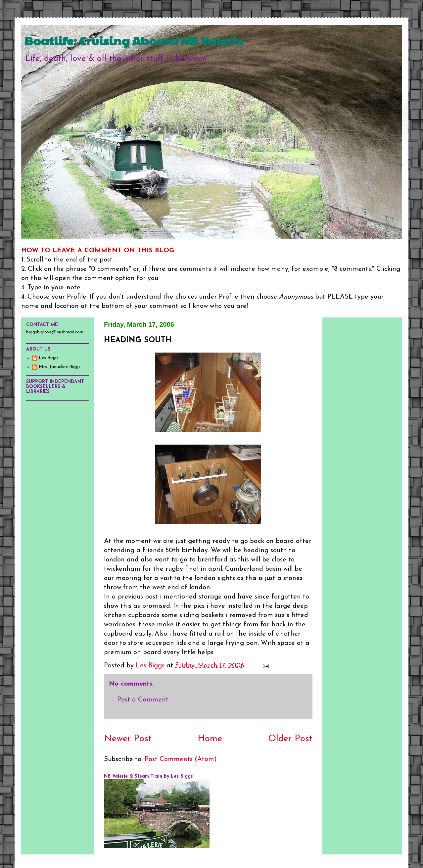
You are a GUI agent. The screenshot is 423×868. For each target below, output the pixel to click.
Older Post (290, 739)
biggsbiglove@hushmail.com (55, 332)
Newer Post (128, 739)
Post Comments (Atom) (181, 759)
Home (210, 739)
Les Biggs (49, 358)
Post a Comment (143, 700)
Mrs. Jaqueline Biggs (60, 367)
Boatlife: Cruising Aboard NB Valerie (134, 40)
